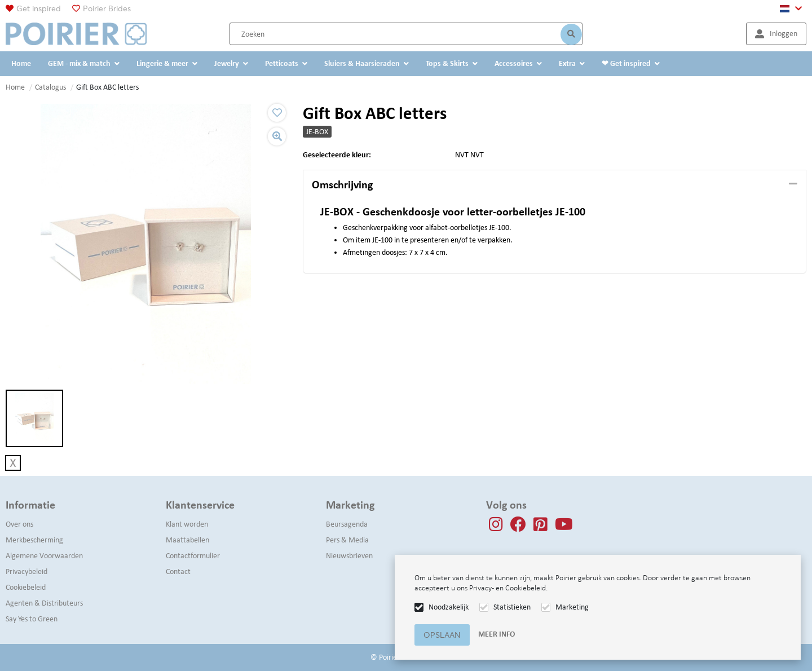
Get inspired (39, 8)
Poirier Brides (107, 8)
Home (15, 87)
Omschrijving (342, 184)
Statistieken (512, 607)
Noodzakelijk (449, 607)
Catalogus (50, 87)
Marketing (572, 607)
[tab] (555, 185)
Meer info (497, 634)
